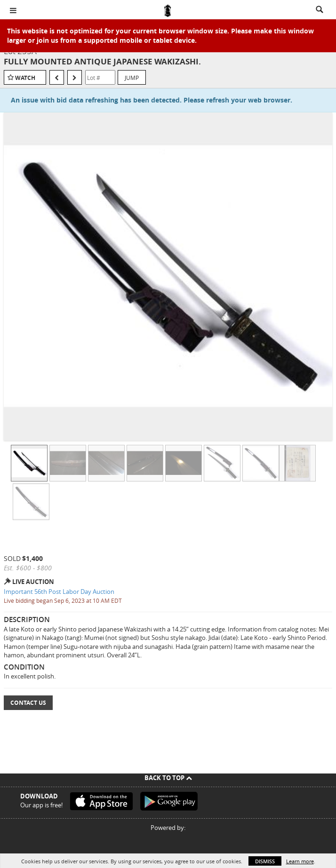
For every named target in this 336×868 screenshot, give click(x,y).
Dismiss (265, 861)
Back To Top (168, 778)
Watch (25, 78)
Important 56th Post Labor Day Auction (59, 592)
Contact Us (28, 703)
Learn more (300, 861)
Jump (132, 78)
